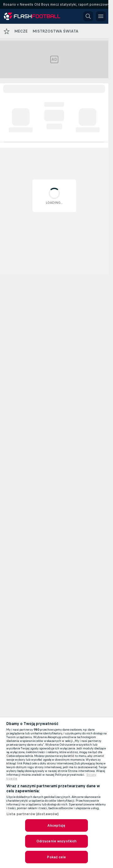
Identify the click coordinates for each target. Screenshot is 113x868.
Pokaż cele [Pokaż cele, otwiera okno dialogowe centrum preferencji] (56, 857)
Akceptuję (56, 825)
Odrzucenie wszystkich (57, 841)
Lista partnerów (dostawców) (32, 814)
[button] (88, 16)
